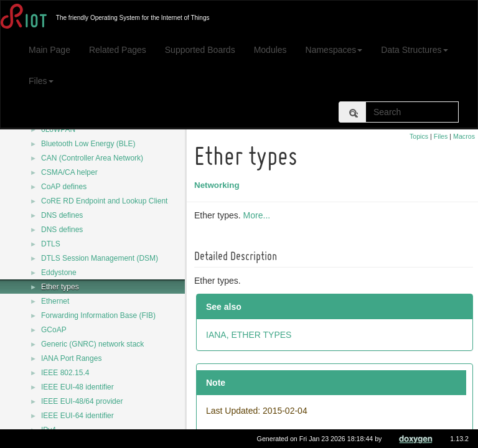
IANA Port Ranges (71, 358)
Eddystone (59, 273)
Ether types (60, 287)
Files (41, 81)
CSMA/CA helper (69, 172)
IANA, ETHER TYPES (251, 335)
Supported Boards (200, 50)
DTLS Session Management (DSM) (100, 258)
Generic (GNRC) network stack (92, 344)
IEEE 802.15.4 (65, 373)
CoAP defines (64, 187)
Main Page (49, 50)
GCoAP (54, 330)
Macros (464, 136)
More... (259, 215)
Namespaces (334, 50)
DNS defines (62, 215)
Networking (219, 185)
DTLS (51, 244)
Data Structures (414, 50)
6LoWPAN (58, 129)
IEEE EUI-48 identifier (77, 387)
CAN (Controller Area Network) (92, 158)
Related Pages (118, 50)
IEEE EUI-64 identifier (77, 416)
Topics (419, 136)
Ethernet (55, 301)
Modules (270, 50)
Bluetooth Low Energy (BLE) (88, 144)
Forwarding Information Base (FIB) (98, 315)
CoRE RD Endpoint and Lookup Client (104, 201)
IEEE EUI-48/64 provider (82, 401)
